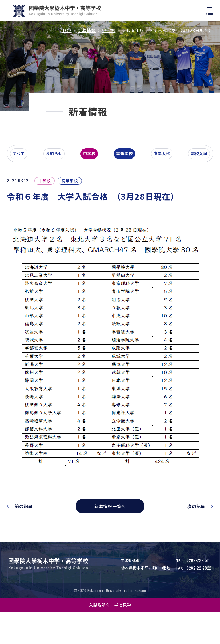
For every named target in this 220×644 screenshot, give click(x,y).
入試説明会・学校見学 (110, 637)
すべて (30, 199)
